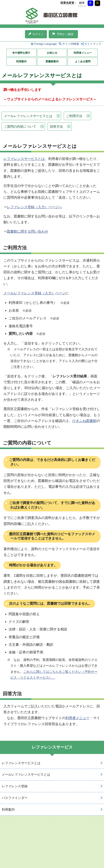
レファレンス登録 (15, 786)
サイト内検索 (71, 44)
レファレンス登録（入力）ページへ (34, 207)
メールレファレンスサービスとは (28, 116)
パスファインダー (15, 798)
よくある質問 (83, 61)
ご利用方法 (74, 116)
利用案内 (21, 61)
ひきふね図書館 (84, 421)
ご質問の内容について (20, 126)
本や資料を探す (21, 53)
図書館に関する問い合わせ (28, 231)
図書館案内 (52, 61)
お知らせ (52, 53)
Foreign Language (45, 44)
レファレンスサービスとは (24, 159)
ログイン (36, 34)
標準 (82, 3)
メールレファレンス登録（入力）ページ (34, 293)
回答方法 (56, 126)
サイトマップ (93, 44)
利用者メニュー (83, 53)
